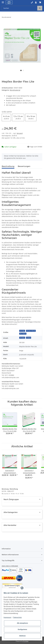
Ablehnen (22, 636)
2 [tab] (23, 70)
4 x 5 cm (22, 331)
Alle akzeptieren (22, 623)
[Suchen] (20, 8)
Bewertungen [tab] (24, 166)
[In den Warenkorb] (3, 24)
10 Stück (22, 338)
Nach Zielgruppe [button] (11, 499)
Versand (20, 133)
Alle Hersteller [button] (10, 525)
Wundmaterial (15, 90)
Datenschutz (17, 617)
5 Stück (29, 338)
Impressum (7, 617)
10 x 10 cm (23, 334)
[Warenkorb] (40, 2)
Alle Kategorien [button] (11, 512)
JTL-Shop (26, 641)
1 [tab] (21, 70)
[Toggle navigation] (3, 1)
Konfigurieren (22, 629)
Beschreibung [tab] (8, 166)
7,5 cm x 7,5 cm (31, 331)
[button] (32, 2)
